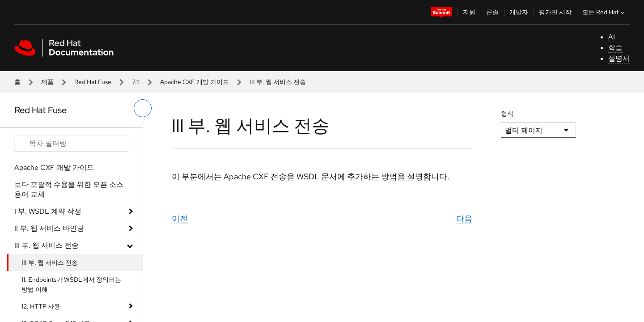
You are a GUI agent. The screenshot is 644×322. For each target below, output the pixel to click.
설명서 (619, 58)
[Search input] (71, 144)
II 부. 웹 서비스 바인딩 (49, 228)
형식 (507, 114)
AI (612, 37)
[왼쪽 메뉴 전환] (143, 108)
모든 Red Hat (604, 12)
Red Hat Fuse (93, 82)
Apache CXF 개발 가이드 (195, 82)
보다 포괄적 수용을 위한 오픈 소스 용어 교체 (69, 189)
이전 (180, 218)
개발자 (519, 12)
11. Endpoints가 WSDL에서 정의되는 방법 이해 (71, 284)
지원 (469, 12)
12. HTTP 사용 (41, 306)
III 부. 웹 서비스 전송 (47, 245)
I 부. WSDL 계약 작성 (48, 211)
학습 (615, 48)
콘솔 (492, 12)
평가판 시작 (555, 12)
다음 (464, 218)
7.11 (136, 82)
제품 (47, 82)
